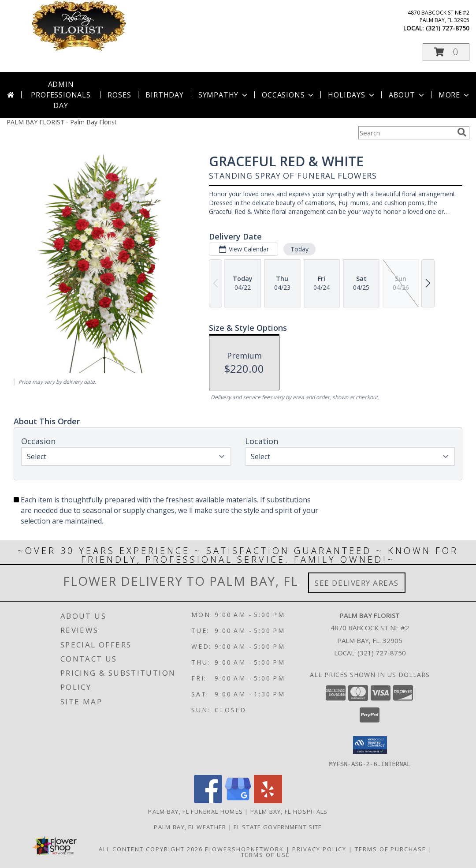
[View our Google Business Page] (238, 800)
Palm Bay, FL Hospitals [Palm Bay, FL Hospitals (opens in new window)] (289, 811)
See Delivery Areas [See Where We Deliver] (357, 583)
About (407, 95)
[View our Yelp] (268, 800)
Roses (119, 95)
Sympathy (224, 95)
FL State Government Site (278, 827)
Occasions (288, 95)
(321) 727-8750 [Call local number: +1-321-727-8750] (448, 28)
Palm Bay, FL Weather (190, 827)
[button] (446, 52)
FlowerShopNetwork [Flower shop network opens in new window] (244, 849)
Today (299, 249)
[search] (462, 132)
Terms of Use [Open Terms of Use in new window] (266, 854)
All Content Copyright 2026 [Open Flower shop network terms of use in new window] (151, 849)
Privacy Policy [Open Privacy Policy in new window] (319, 849)
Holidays (352, 95)
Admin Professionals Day (61, 95)
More (455, 95)
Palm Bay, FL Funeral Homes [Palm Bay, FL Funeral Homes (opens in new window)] (195, 811)
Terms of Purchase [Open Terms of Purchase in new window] (390, 849)
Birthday (164, 95)
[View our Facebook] (208, 800)
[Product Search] (406, 133)
